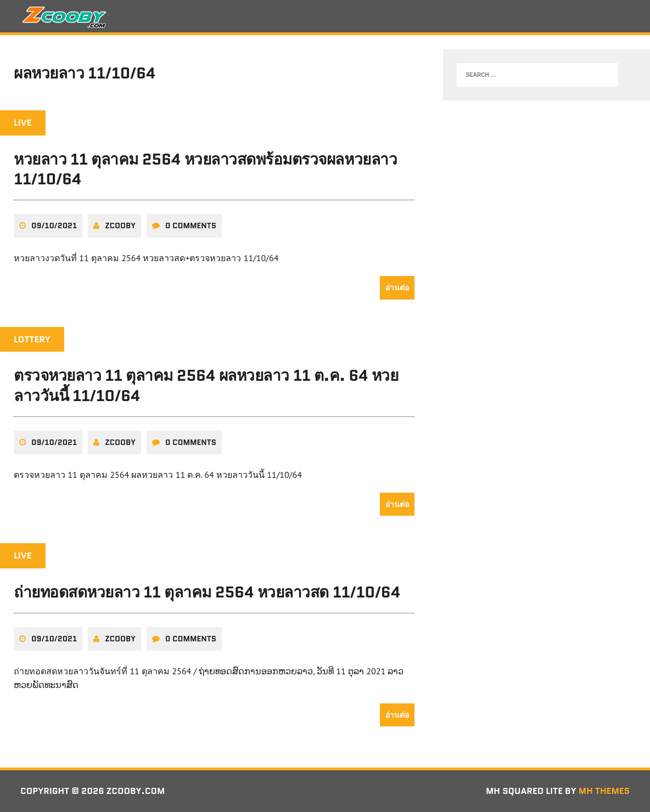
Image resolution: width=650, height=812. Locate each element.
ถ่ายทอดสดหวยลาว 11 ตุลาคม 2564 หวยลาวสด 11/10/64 (207, 592)
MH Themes (604, 791)
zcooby (120, 225)
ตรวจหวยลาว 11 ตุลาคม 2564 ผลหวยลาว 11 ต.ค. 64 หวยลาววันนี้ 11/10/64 (206, 385)
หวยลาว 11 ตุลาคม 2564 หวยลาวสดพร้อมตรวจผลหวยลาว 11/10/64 (205, 169)
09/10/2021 (54, 225)
